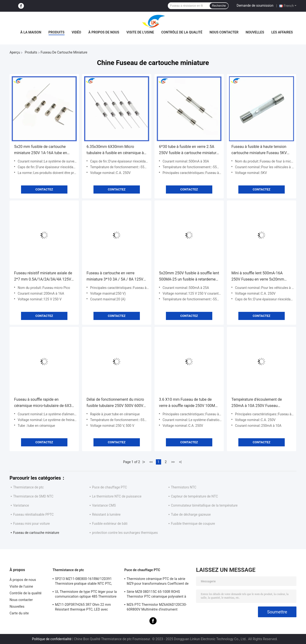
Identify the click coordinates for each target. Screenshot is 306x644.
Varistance (21, 505)
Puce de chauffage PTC (109, 487)
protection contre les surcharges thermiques (125, 533)
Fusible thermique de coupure (193, 524)
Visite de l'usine (140, 32)
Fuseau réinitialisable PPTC (33, 514)
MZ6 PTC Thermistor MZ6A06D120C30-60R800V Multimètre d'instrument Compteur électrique (157, 608)
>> (173, 462)
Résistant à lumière (106, 514)
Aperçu (15, 52)
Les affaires (282, 32)
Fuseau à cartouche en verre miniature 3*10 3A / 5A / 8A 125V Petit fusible (115, 277)
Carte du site (19, 613)
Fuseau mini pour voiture (31, 524)
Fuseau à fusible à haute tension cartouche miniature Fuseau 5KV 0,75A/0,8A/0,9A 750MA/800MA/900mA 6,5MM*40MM (259, 150)
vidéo (76, 32)
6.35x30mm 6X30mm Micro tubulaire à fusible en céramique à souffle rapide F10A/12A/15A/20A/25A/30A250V (116, 150)
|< (144, 462)
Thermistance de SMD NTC (33, 496)
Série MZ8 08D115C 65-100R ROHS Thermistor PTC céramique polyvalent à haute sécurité (156, 595)
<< (151, 462)
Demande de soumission (255, 5)
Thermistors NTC (184, 487)
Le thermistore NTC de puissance (117, 496)
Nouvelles (255, 32)
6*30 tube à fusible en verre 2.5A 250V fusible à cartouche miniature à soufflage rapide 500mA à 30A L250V (189, 150)
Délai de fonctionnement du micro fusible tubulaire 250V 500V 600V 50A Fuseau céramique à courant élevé (115, 403)
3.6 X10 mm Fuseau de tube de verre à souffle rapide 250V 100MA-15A (189, 403)
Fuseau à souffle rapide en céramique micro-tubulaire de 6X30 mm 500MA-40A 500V (44, 403)
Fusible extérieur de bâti (110, 524)
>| (180, 462)
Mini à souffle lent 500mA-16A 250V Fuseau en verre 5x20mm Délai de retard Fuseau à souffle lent (258, 277)
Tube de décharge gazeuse (191, 514)
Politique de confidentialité (52, 639)
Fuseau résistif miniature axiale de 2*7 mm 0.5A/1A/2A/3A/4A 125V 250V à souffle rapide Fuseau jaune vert (44, 277)
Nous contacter (224, 32)
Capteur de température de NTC (194, 496)
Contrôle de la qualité (182, 32)
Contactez (44, 189)
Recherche (219, 6)
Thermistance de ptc (28, 487)
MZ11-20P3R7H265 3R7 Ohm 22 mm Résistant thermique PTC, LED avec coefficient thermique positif (83, 608)
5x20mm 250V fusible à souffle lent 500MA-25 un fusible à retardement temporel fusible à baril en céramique (189, 277)
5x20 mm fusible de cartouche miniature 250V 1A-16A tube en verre (41, 150)
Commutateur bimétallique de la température (204, 505)
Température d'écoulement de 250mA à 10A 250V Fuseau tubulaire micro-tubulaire (257, 403)
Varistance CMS (104, 505)
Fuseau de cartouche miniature (36, 533)
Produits (57, 32)
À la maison (31, 32)
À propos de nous (104, 32)
